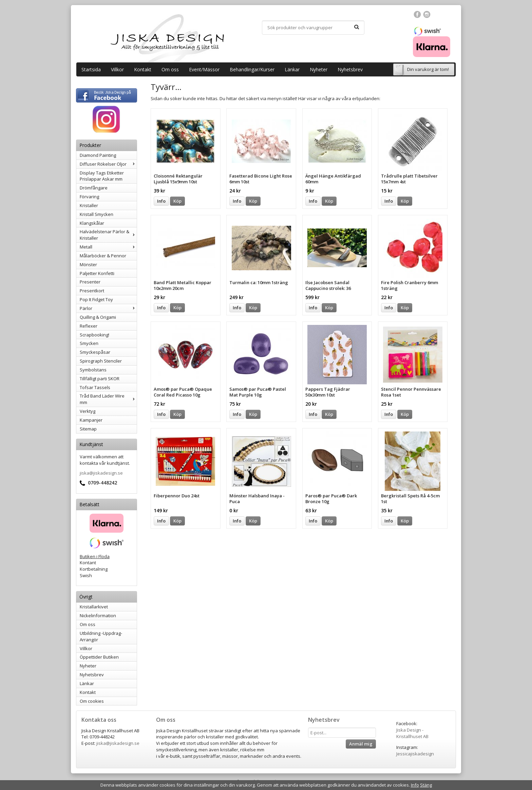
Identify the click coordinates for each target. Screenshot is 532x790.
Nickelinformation (98, 616)
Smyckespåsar (95, 352)
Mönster (88, 264)
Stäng (426, 785)
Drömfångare (94, 188)
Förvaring (89, 197)
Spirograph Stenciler (101, 361)
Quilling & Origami (98, 317)
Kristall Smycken (97, 214)
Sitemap (88, 429)
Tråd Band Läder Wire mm (108, 399)
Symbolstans (93, 370)
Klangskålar (92, 223)
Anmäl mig (361, 744)
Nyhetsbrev (350, 69)
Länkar (292, 69)
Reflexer (89, 326)
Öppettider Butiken (99, 657)
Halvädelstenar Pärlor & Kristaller (108, 235)
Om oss (170, 69)
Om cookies (92, 701)
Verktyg (88, 411)
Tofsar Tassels (95, 387)
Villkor (117, 69)
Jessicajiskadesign (415, 754)
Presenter (90, 282)
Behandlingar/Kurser (252, 69)
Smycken (89, 343)
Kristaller (89, 205)
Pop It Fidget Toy (96, 299)
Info (161, 201)
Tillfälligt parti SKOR (100, 379)
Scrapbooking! (94, 335)
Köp (177, 201)
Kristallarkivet (94, 607)
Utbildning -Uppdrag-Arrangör (101, 636)
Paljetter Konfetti (97, 273)
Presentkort (92, 291)
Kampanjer (91, 420)
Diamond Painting (98, 155)
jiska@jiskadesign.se (101, 473)
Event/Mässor (204, 69)
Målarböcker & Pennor (103, 256)
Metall (108, 247)
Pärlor (108, 308)
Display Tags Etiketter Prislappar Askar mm (102, 176)
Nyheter (319, 69)
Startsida (91, 69)
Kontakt (143, 69)
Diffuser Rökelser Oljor (108, 164)
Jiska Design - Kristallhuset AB (412, 733)
